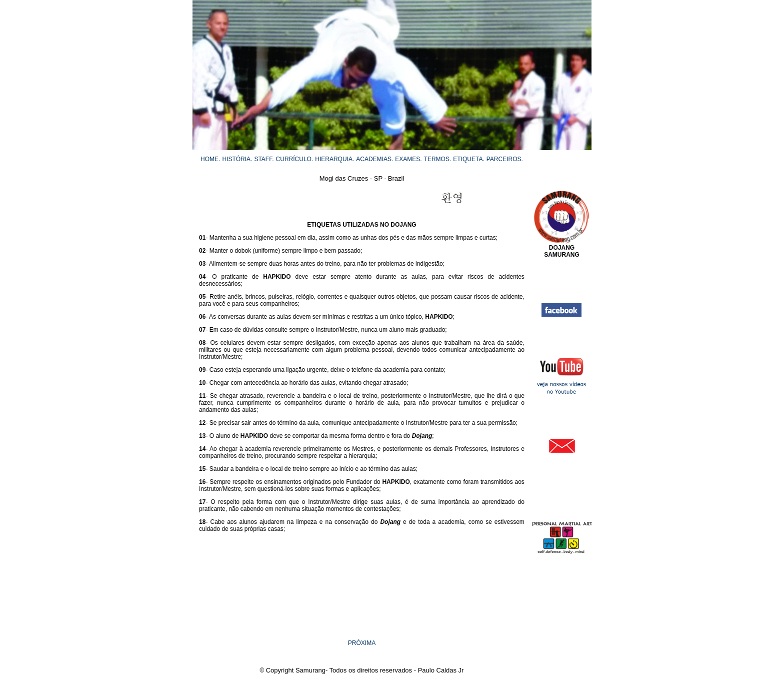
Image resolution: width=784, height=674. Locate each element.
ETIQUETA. (468, 159)
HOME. (210, 159)
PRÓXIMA (362, 643)
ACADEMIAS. (374, 159)
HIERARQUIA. (334, 159)
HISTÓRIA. (237, 159)
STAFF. (264, 159)
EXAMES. (408, 159)
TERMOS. (438, 159)
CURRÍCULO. (295, 159)
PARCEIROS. (505, 159)
